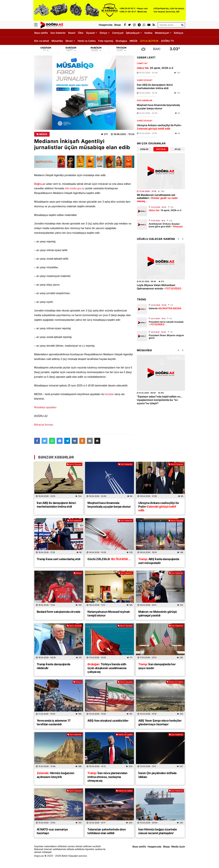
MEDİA (134, 41)
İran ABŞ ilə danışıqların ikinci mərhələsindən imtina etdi (155, 86)
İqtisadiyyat (133, 33)
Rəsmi (72, 33)
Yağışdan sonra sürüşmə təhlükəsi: (161, 398)
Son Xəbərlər (58, 33)
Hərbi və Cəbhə (87, 41)
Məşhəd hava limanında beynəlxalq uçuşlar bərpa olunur (158, 107)
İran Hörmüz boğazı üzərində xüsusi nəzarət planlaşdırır (158, 831)
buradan (109, 394)
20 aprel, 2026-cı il (155, 68)
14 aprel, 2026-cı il (165, 210)
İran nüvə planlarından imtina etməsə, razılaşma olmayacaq (107, 777)
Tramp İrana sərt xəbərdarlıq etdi (59, 559)
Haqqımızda (155, 847)
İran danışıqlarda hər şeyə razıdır (157, 666)
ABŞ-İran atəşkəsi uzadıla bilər (108, 721)
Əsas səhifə (41, 33)
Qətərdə (165, 308)
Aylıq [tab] (177, 149)
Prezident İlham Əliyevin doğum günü (166, 337)
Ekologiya (121, 41)
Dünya (103, 33)
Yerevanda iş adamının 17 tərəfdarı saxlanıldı (54, 722)
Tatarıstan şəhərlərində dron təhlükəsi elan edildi (107, 831)
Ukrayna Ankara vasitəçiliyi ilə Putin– (159, 127)
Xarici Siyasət (145, 80)
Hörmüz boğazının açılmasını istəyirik (56, 775)
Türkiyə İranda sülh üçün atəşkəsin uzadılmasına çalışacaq (107, 668)
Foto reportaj (106, 41)
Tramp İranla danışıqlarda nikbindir (54, 666)
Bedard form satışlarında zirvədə (59, 612)
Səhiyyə (178, 33)
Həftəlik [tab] (161, 149)
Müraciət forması (44, 425)
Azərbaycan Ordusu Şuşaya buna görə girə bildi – (166, 225)
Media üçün (178, 847)
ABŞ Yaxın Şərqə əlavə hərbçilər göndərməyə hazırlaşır (160, 722)
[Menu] (37, 25)
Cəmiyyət (118, 33)
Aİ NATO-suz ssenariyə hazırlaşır (52, 831)
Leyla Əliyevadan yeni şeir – (158, 287)
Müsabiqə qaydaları (45, 407)
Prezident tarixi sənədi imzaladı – (166, 323)
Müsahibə (57, 41)
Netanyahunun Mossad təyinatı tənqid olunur (109, 614)
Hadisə (148, 33)
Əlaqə (166, 847)
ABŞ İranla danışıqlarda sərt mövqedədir (159, 561)
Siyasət (90, 33)
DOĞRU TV (167, 41)
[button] (97, 441)
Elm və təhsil (42, 41)
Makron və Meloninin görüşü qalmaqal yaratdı (158, 614)
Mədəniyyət (162, 33)
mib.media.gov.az (75, 188)
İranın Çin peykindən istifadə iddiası (157, 775)
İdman (69, 41)
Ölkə (81, 33)
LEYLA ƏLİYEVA (149, 41)
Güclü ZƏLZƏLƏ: (109, 559)
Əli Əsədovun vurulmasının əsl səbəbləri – (157, 198)
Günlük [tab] (144, 149)
